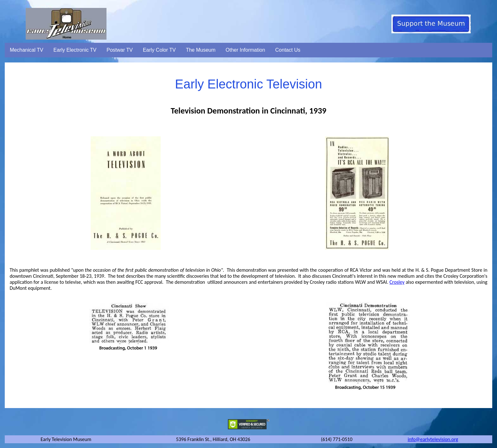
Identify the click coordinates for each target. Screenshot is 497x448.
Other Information (245, 50)
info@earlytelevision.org (433, 439)
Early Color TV (159, 50)
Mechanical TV (27, 50)
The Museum (200, 50)
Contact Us (288, 50)
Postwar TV (119, 50)
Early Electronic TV (75, 50)
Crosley (397, 282)
